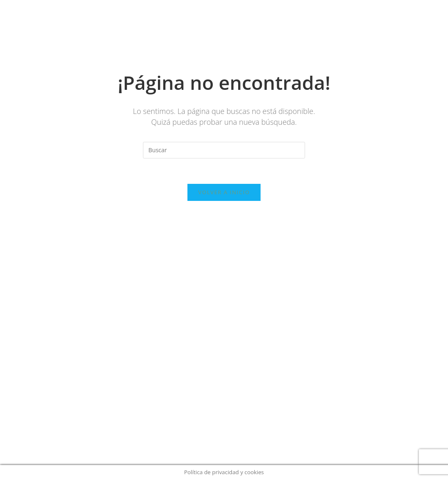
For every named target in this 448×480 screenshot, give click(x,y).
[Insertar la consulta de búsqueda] (224, 150)
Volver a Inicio (224, 192)
